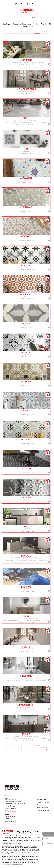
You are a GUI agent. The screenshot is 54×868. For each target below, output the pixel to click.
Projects (44, 24)
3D (50, 24)
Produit (36, 24)
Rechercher (19, 4)
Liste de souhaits (33, 4)
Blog (31, 26)
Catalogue (7, 24)
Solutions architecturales (22, 24)
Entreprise (23, 26)
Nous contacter (23, 18)
